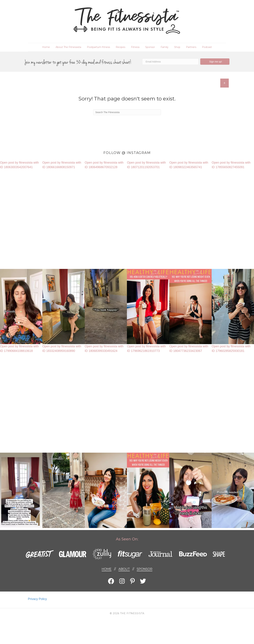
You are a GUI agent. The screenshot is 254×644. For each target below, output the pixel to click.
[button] (215, 62)
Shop (177, 47)
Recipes (120, 47)
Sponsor (150, 47)
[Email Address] (170, 62)
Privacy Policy (37, 599)
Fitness (135, 47)
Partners (191, 47)
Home (46, 47)
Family (165, 47)
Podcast (207, 47)
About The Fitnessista (68, 47)
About (124, 569)
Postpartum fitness (98, 47)
